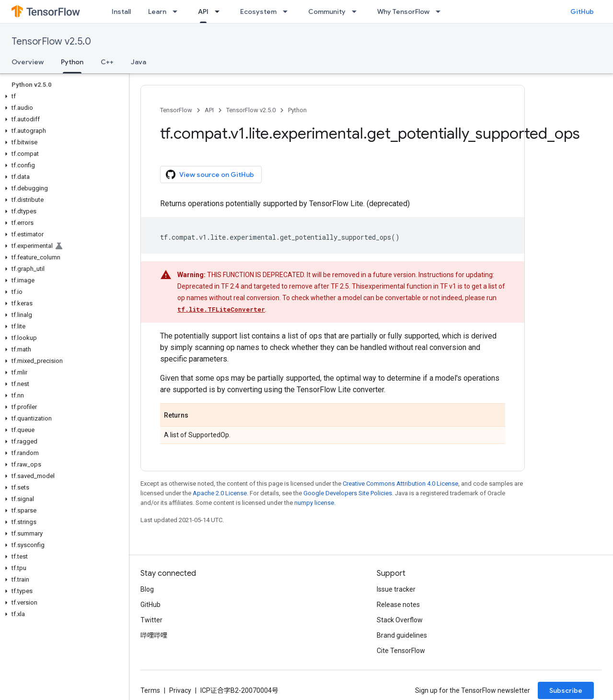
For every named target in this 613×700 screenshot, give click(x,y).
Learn (157, 12)
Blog (147, 589)
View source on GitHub (210, 175)
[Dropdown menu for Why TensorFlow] (441, 12)
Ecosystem (258, 12)
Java (139, 62)
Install (121, 12)
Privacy (180, 690)
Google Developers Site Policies (348, 493)
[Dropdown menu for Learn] (178, 12)
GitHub (582, 12)
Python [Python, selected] (72, 62)
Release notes (398, 605)
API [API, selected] (203, 12)
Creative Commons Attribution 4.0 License (400, 484)
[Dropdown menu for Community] (357, 12)
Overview (28, 62)
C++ (107, 62)
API (209, 110)
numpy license (314, 503)
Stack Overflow (400, 620)
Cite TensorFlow (401, 651)
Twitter (151, 620)
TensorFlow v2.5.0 (51, 41)
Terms (150, 690)
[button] (63, 96)
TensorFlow (176, 110)
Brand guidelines (402, 635)
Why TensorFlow (403, 12)
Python (297, 110)
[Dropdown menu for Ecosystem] (288, 12)
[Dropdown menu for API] (220, 12)
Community (327, 12)
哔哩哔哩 (154, 635)
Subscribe (566, 690)
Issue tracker (396, 589)
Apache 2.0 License (220, 493)
